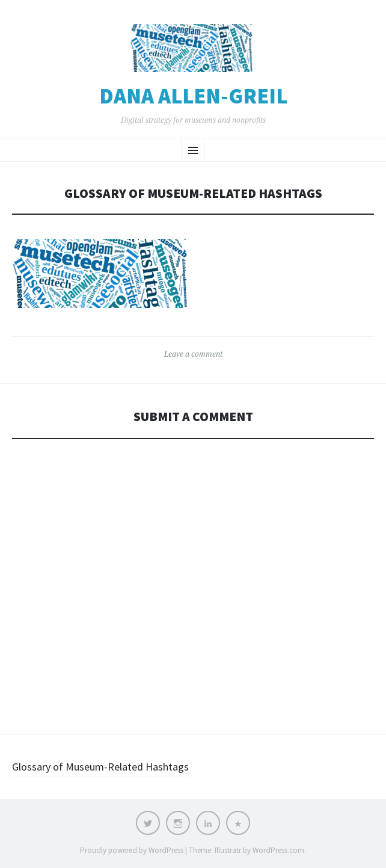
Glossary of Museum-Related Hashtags (100, 767)
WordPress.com (278, 850)
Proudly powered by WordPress (132, 850)
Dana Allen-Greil (193, 96)
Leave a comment (193, 354)
